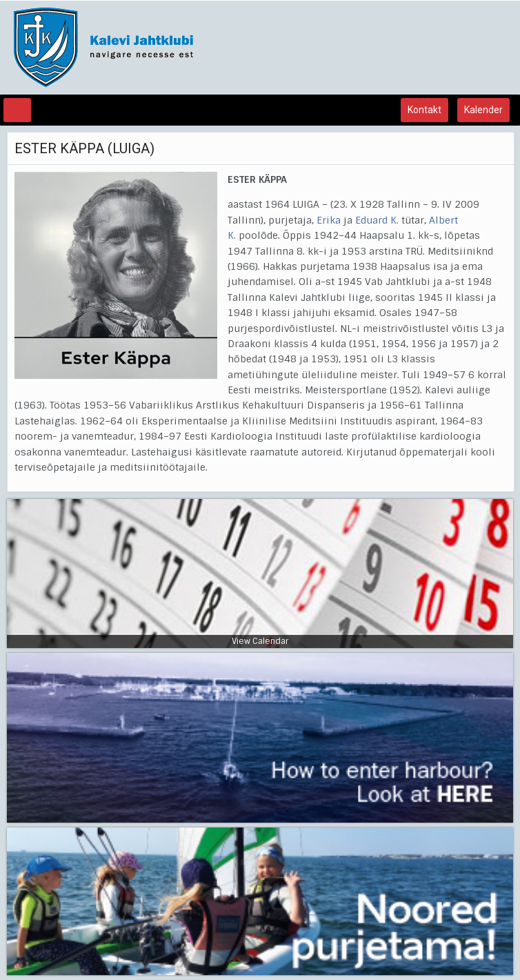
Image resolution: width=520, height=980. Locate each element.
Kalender (483, 110)
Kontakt (424, 110)
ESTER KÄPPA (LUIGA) (84, 148)
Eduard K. (377, 220)
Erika (329, 220)
